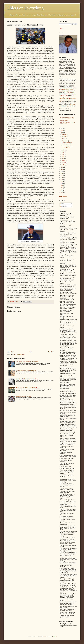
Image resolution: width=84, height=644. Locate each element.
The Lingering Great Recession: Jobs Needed (27, 362)
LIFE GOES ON (64, 121)
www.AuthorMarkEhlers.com (67, 117)
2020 (62, 169)
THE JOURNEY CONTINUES (67, 119)
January (64, 165)
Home (31, 352)
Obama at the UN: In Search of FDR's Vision (26, 388)
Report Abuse (63, 196)
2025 (62, 133)
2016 (62, 178)
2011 (62, 188)
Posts (62, 204)
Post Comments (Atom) (19, 354)
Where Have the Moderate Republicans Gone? (27, 379)
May (63, 156)
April (63, 158)
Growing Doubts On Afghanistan (23, 396)
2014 (62, 182)
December (65, 135)
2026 (62, 131)
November (65, 137)
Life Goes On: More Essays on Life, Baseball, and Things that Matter (67, 94)
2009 (62, 192)
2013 (62, 184)
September (65, 141)
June (63, 154)
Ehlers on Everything (25, 8)
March (64, 160)
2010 (62, 190)
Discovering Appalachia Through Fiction (67, 147)
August (64, 150)
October (64, 139)
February (64, 162)
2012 (62, 186)
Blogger (55, 636)
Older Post (51, 352)
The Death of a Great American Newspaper (26, 370)
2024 (62, 167)
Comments (63, 206)
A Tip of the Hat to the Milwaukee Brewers (67, 143)
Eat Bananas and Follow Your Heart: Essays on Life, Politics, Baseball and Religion (68, 90)
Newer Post (10, 352)
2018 (62, 173)
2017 (62, 176)
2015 (62, 180)
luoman (45, 636)
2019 (62, 171)
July (63, 152)
